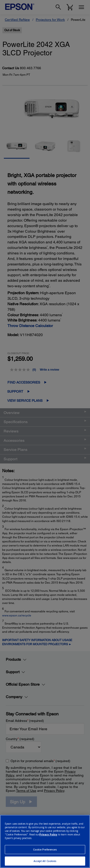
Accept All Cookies (45, 861)
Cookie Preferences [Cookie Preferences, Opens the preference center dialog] (45, 850)
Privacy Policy (48, 834)
